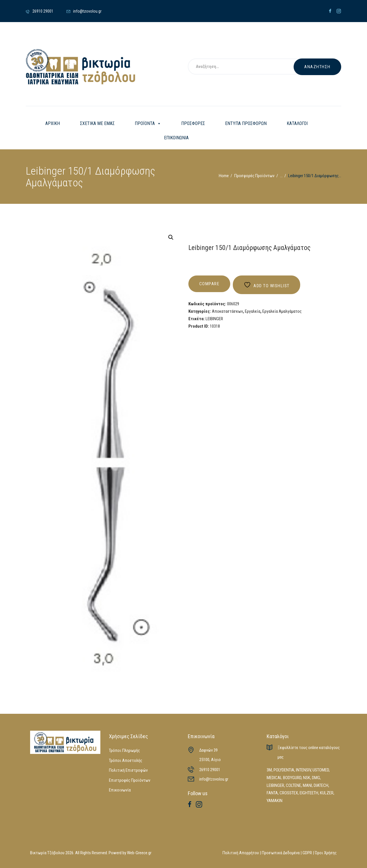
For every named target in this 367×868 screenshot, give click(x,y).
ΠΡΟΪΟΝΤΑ (148, 124)
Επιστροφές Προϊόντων (130, 780)
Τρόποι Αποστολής (126, 761)
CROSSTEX (289, 793)
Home (224, 176)
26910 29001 (210, 770)
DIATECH (321, 785)
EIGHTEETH (309, 793)
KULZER (327, 793)
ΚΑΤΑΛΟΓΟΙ (297, 123)
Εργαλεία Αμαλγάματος (282, 311)
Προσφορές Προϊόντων (254, 176)
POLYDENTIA (284, 770)
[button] (171, 237)
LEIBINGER (214, 319)
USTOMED (321, 770)
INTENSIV (303, 770)
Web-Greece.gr (139, 853)
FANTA (272, 793)
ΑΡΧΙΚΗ (53, 123)
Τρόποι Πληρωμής (124, 750)
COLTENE (293, 785)
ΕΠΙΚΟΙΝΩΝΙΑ (176, 138)
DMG (316, 778)
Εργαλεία (253, 311)
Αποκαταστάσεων (227, 311)
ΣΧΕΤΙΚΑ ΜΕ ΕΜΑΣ (97, 123)
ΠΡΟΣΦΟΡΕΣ (193, 123)
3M (269, 770)
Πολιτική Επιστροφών (128, 770)
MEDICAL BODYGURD (284, 778)
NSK (307, 778)
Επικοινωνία (120, 790)
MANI (307, 785)
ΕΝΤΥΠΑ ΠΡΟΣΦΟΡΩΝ (246, 123)
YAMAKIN (275, 801)
